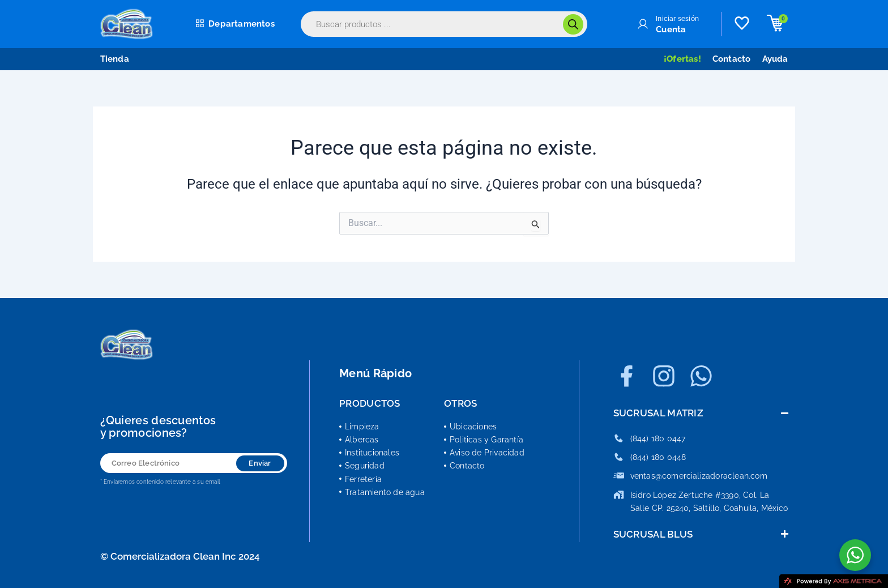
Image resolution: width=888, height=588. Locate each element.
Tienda (115, 59)
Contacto (732, 59)
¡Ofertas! (682, 59)
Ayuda (775, 59)
